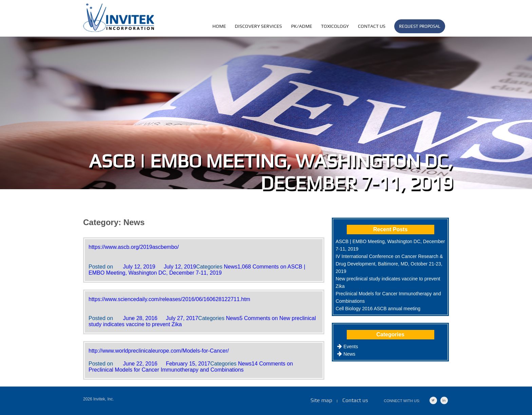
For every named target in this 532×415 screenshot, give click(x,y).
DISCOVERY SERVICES (258, 26)
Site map (321, 400)
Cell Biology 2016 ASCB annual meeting (378, 309)
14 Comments (191, 367)
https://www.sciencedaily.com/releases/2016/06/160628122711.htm (169, 299)
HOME (219, 26)
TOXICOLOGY (335, 26)
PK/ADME (302, 26)
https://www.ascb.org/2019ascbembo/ (134, 247)
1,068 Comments (197, 270)
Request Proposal (420, 26)
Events (351, 347)
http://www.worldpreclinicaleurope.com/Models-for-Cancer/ (159, 351)
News (231, 267)
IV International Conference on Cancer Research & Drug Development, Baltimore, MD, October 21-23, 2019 (389, 264)
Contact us (372, 26)
